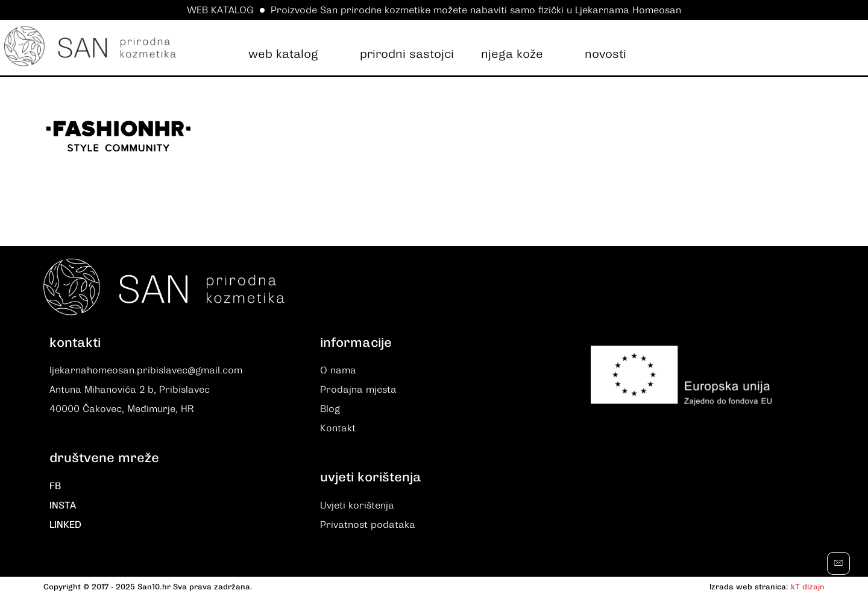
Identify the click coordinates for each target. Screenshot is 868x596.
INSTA (63, 506)
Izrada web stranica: (749, 587)
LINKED (65, 525)
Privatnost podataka (368, 525)
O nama (338, 370)
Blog (330, 409)
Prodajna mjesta (358, 390)
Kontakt (338, 428)
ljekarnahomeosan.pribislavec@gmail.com (146, 370)
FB (55, 486)
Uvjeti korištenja (357, 506)
